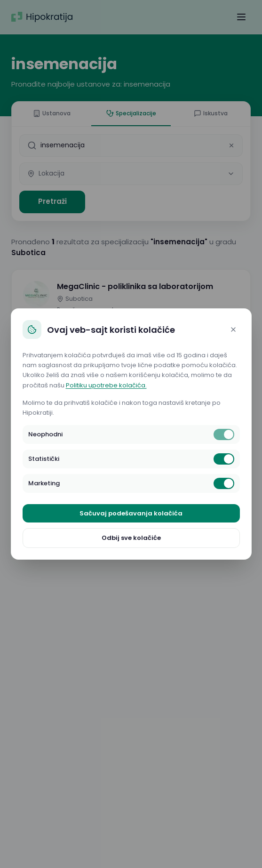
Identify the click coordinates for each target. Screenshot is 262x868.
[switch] (224, 434)
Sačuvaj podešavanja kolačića (131, 513)
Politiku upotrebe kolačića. (106, 385)
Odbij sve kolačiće (131, 538)
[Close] (233, 330)
